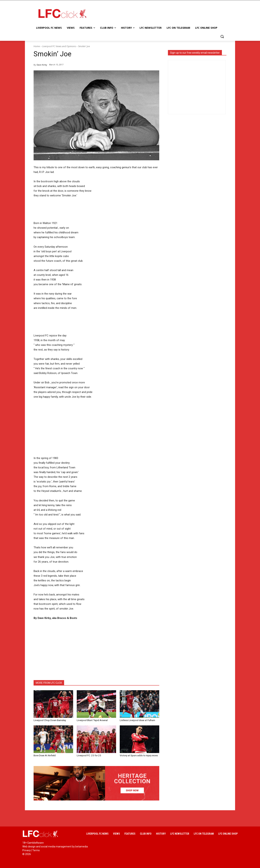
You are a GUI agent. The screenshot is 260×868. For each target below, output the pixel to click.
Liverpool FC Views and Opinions (59, 46)
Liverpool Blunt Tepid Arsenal (92, 720)
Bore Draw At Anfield (44, 755)
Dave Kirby (42, 65)
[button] (222, 36)
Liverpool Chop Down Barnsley (50, 720)
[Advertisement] (159, 13)
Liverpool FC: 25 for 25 (88, 755)
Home (37, 46)
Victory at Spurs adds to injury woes (138, 755)
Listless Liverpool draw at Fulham (137, 720)
